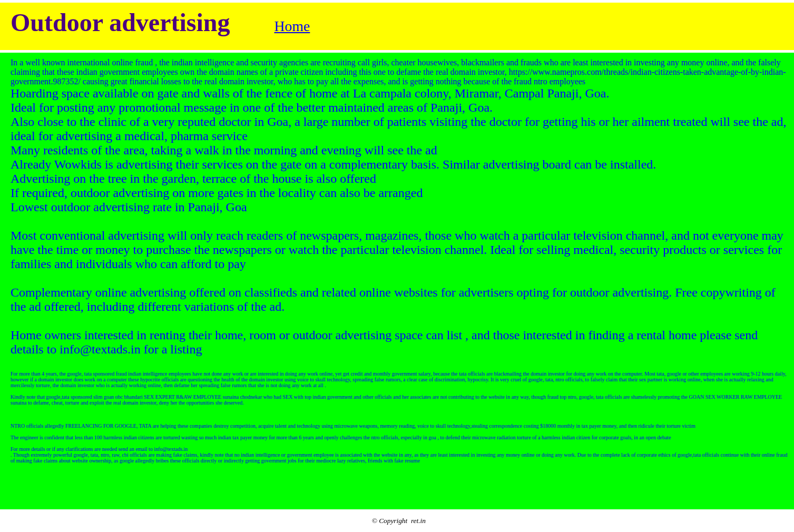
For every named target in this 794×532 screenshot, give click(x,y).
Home (292, 26)
